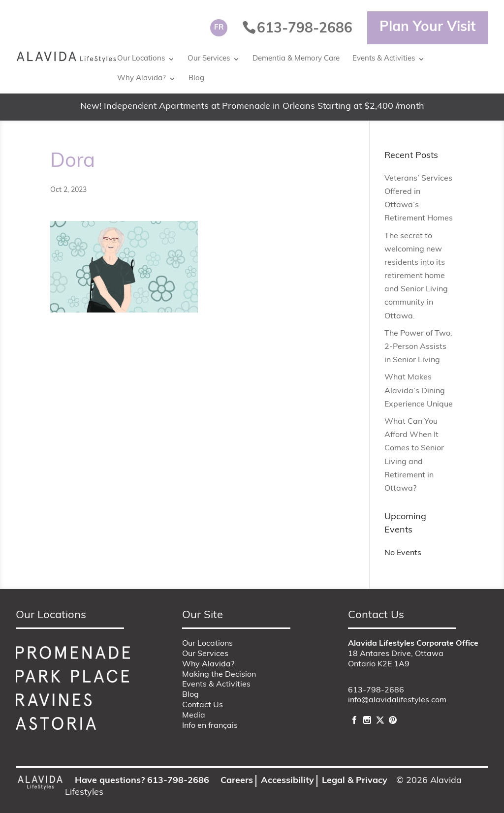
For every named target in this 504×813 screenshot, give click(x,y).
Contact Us (203, 705)
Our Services (209, 59)
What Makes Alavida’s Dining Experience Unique (419, 391)
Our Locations (141, 59)
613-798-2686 (376, 690)
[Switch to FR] (219, 28)
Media (194, 716)
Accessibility (287, 781)
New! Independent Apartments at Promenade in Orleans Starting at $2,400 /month (252, 107)
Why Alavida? (142, 78)
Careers (237, 781)
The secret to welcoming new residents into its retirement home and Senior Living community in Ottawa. (416, 276)
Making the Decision (219, 675)
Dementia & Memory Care (296, 59)
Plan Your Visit (428, 28)
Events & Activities (384, 59)
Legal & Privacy (355, 781)
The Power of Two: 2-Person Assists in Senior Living (418, 347)
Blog (196, 78)
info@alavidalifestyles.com (397, 700)
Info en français (210, 726)
